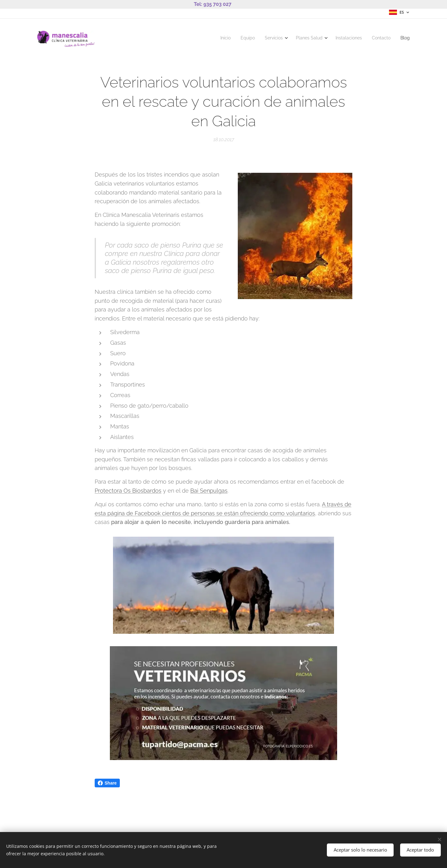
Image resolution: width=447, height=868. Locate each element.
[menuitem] (346, 39)
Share (107, 783)
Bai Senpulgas (209, 491)
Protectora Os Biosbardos (128, 491)
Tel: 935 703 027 (212, 4)
